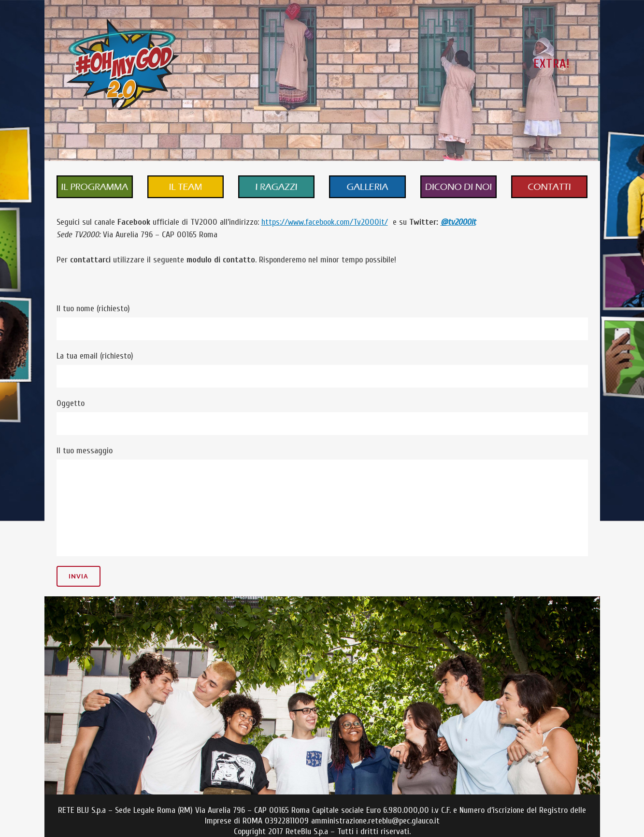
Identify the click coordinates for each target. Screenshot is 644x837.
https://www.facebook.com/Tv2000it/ (325, 222)
